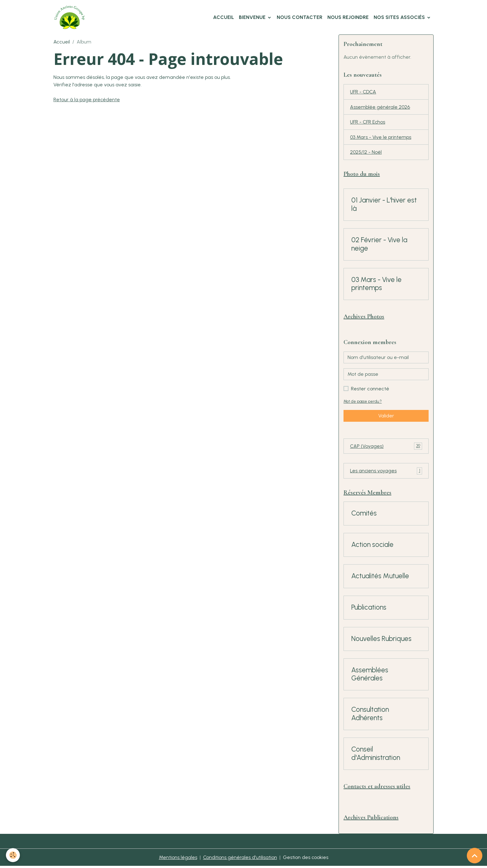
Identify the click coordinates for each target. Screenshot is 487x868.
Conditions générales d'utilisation (240, 859)
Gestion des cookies (306, 859)
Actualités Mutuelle (380, 578)
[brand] (71, 17)
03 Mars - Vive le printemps (381, 138)
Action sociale (372, 546)
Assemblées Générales (370, 676)
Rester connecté (370, 390)
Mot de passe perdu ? (363, 402)
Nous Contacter (300, 17)
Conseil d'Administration (376, 755)
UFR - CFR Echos (368, 123)
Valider (386, 417)
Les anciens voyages (386, 472)
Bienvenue (253, 17)
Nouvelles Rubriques (381, 640)
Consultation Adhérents (370, 715)
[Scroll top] (475, 856)
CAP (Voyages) (386, 447)
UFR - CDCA (364, 92)
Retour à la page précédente (87, 100)
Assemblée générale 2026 (380, 107)
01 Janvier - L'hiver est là (384, 205)
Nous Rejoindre (348, 17)
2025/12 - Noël (366, 153)
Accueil (223, 17)
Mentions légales (178, 859)
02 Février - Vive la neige (379, 245)
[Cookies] (13, 855)
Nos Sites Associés (400, 17)
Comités (364, 515)
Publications (369, 609)
